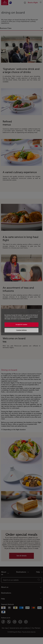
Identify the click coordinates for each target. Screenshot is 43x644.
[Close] (39, 311)
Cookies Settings (21, 330)
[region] (21, 322)
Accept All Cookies (21, 325)
